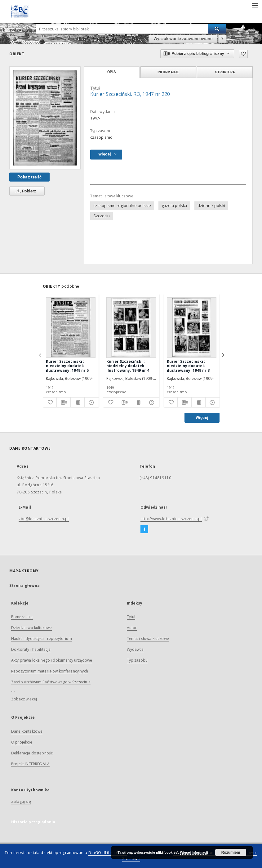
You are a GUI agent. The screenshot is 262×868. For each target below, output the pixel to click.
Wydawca (135, 649)
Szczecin (102, 216)
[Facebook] (144, 529)
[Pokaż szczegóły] (91, 403)
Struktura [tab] (225, 72)
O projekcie (22, 742)
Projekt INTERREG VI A (30, 764)
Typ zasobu (137, 660)
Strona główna (25, 585)
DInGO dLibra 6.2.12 (108, 853)
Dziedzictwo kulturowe (31, 628)
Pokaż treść (29, 177)
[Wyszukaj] (217, 29)
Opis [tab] (111, 72)
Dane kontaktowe (27, 731)
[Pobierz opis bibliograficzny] (64, 403)
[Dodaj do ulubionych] (243, 54)
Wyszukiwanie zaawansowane (183, 38)
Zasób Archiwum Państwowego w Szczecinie (51, 682)
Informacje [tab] (168, 72)
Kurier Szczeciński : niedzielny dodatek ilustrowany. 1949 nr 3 (188, 366)
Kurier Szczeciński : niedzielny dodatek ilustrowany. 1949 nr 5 (67, 366)
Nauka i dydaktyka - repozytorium (42, 639)
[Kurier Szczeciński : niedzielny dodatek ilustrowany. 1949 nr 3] (192, 327)
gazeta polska (174, 206)
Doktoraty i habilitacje (31, 649)
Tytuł (131, 617)
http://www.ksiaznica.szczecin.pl (171, 519)
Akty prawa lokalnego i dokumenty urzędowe (52, 660)
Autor (132, 628)
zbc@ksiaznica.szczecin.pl (44, 519)
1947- (95, 118)
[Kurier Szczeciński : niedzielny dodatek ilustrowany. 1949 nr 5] (71, 327)
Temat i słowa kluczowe (148, 639)
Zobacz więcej (24, 699)
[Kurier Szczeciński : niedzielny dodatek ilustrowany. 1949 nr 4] (131, 327)
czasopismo (101, 137)
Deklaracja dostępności (32, 753)
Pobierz (25, 191)
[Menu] (255, 5)
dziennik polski (211, 206)
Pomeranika (22, 617)
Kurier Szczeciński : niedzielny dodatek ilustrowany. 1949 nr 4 (128, 366)
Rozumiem (231, 852)
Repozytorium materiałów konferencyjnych (50, 671)
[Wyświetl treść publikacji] (78, 403)
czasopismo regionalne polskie (122, 206)
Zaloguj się (21, 801)
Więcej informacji (194, 852)
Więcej (202, 418)
